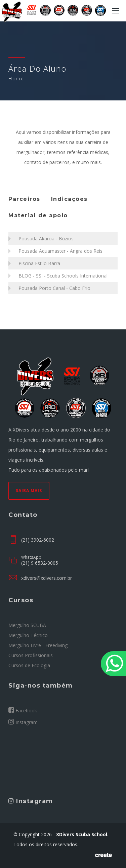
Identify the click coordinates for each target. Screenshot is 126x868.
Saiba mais (29, 491)
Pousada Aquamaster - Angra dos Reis (60, 251)
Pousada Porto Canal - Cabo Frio (54, 288)
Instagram (23, 722)
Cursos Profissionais (31, 655)
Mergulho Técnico (28, 635)
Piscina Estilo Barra (39, 263)
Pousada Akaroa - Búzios (46, 239)
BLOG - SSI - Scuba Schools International (63, 276)
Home (16, 78)
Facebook (23, 710)
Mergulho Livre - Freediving (38, 645)
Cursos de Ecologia (29, 665)
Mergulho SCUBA (27, 625)
